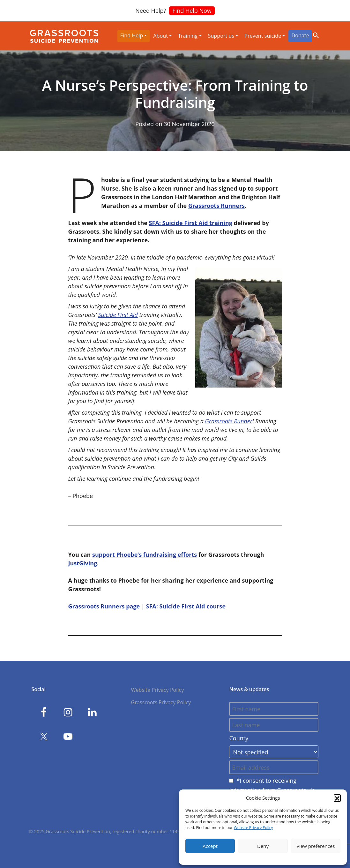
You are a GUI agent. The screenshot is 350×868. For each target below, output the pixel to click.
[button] (337, 798)
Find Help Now (192, 11)
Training (188, 36)
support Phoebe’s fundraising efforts (145, 555)
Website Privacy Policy (253, 828)
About (160, 36)
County (239, 738)
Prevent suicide (263, 36)
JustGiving (83, 563)
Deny (263, 846)
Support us (221, 36)
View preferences (316, 846)
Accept (210, 846)
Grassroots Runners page (104, 606)
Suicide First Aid (118, 315)
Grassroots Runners (216, 206)
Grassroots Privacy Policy (161, 702)
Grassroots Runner (229, 421)
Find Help (132, 35)
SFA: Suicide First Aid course (186, 606)
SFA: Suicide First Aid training (191, 223)
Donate (300, 35)
